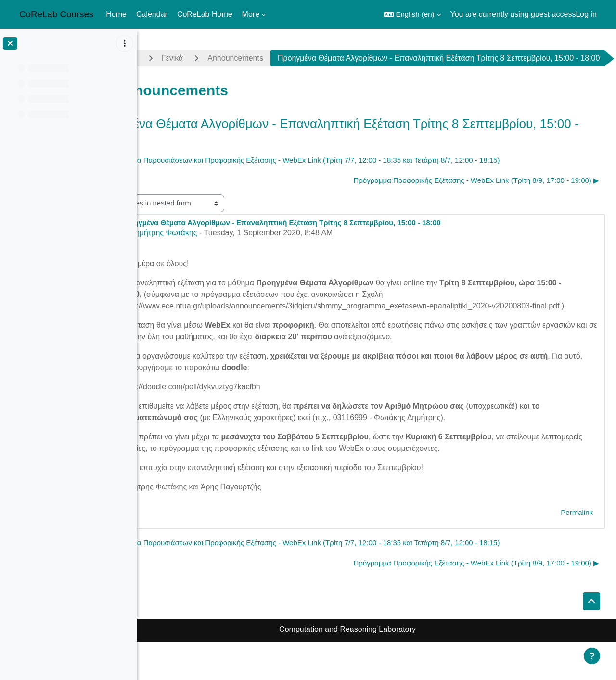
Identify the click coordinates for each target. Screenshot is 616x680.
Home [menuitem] (116, 14)
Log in (586, 14)
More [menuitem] (251, 14)
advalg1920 (175, 58)
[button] (412, 14)
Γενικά (231, 58)
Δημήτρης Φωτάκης (222, 259)
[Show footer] (592, 656)
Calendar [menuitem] (152, 14)
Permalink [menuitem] (577, 550)
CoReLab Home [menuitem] (205, 14)
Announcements (294, 58)
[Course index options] (125, 43)
